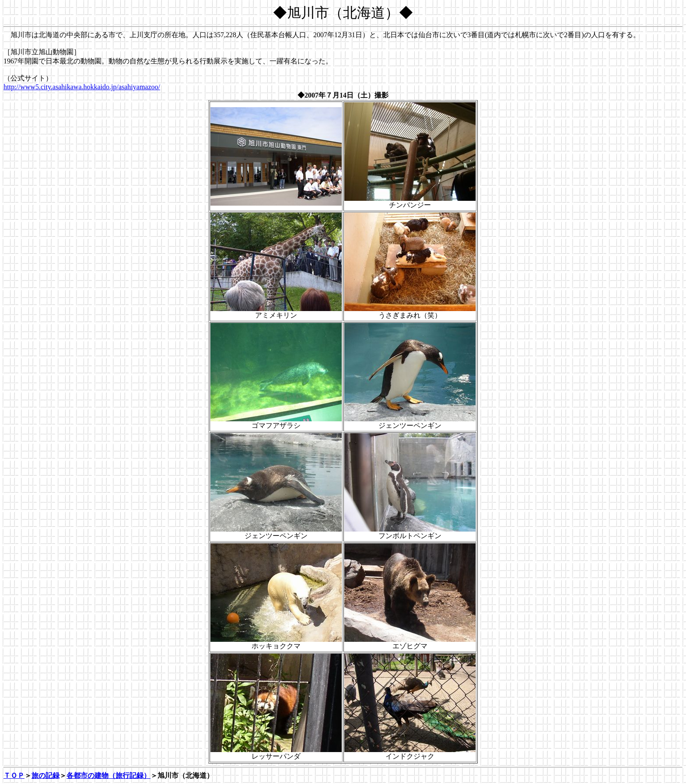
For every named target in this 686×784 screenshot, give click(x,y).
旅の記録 (45, 775)
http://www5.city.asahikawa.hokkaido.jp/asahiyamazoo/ (82, 87)
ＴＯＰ (14, 775)
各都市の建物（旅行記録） (108, 775)
